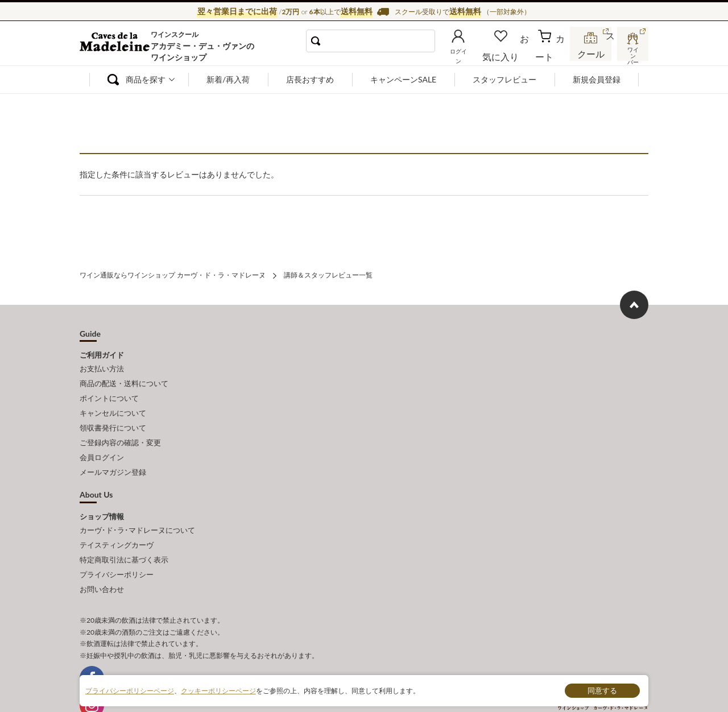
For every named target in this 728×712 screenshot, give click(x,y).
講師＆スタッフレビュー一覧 (328, 274)
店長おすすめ (310, 79)
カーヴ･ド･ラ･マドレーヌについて (137, 510)
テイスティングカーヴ (117, 522)
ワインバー (631, 53)
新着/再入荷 (228, 79)
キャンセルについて (113, 403)
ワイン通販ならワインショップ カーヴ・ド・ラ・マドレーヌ (118, 46)
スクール (591, 53)
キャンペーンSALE (403, 79)
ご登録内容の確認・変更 (120, 428)
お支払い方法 (102, 366)
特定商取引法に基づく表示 (124, 535)
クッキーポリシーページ (218, 690)
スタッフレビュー (504, 79)
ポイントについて (109, 391)
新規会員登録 (597, 79)
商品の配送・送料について (124, 378)
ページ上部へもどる (634, 303)
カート (552, 53)
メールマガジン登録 (113, 454)
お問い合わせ (102, 560)
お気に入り (516, 53)
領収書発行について (113, 416)
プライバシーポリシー (117, 547)
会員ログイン (102, 441)
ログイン (477, 53)
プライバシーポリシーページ (130, 690)
